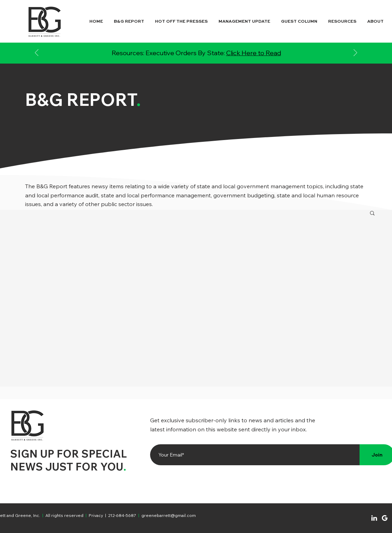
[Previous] (37, 53)
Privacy (96, 515)
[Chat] (374, 518)
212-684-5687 (122, 515)
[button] (372, 214)
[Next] (355, 53)
